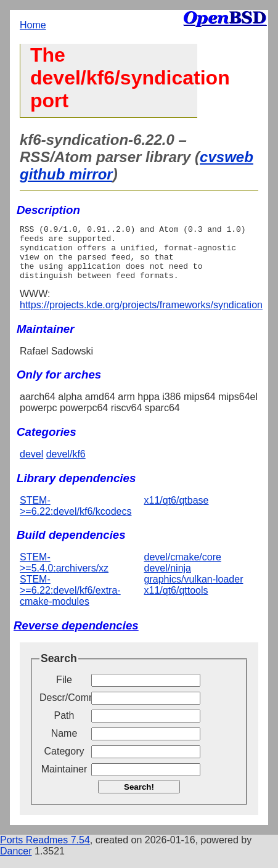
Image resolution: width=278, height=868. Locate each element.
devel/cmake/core (183, 568)
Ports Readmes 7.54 (45, 851)
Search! (139, 798)
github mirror (66, 174)
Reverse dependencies (76, 637)
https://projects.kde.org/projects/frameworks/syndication (141, 316)
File (64, 691)
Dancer (16, 862)
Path (64, 727)
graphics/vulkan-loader (194, 590)
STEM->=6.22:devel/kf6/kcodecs (76, 517)
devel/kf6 (66, 465)
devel (31, 465)
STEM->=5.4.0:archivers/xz (64, 574)
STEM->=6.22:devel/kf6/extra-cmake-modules (70, 601)
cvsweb (227, 157)
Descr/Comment (64, 709)
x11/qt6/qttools (176, 601)
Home (33, 25)
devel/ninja (168, 579)
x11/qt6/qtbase (177, 511)
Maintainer (64, 780)
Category (64, 762)
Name (64, 744)
